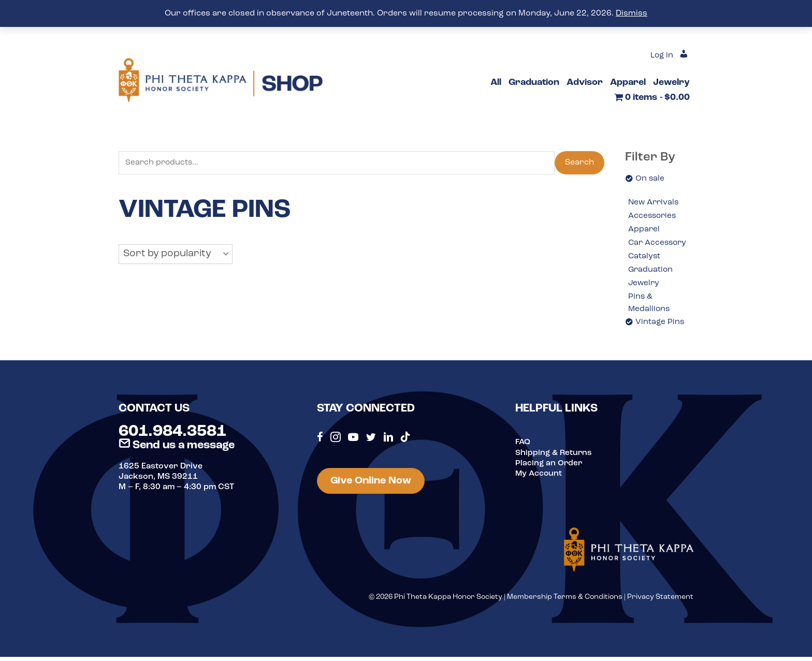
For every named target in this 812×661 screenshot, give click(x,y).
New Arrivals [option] (655, 203)
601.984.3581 (172, 436)
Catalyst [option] (645, 258)
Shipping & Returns (554, 457)
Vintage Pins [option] (660, 326)
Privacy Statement (660, 602)
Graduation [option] (651, 272)
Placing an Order (549, 467)
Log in (661, 55)
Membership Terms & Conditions (565, 602)
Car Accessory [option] (659, 244)
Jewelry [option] (644, 286)
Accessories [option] (653, 216)
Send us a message (177, 450)
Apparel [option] (644, 230)
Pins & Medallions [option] (650, 306)
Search (579, 163)
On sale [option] (650, 179)
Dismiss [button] (632, 13)
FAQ (523, 447)
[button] (176, 255)
